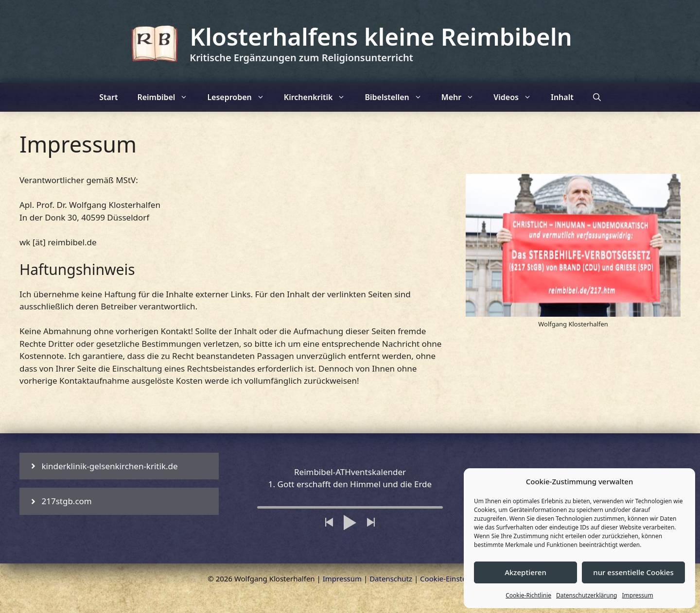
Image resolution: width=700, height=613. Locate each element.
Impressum (637, 595)
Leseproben (240, 97)
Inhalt (562, 97)
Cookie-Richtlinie (528, 595)
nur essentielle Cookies (633, 572)
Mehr (463, 97)
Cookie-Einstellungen (456, 579)
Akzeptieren (525, 572)
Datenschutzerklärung (586, 595)
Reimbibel (167, 97)
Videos (517, 97)
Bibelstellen (398, 97)
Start (108, 97)
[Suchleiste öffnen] (597, 97)
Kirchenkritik (320, 97)
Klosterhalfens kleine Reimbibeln (381, 36)
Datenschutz (391, 579)
